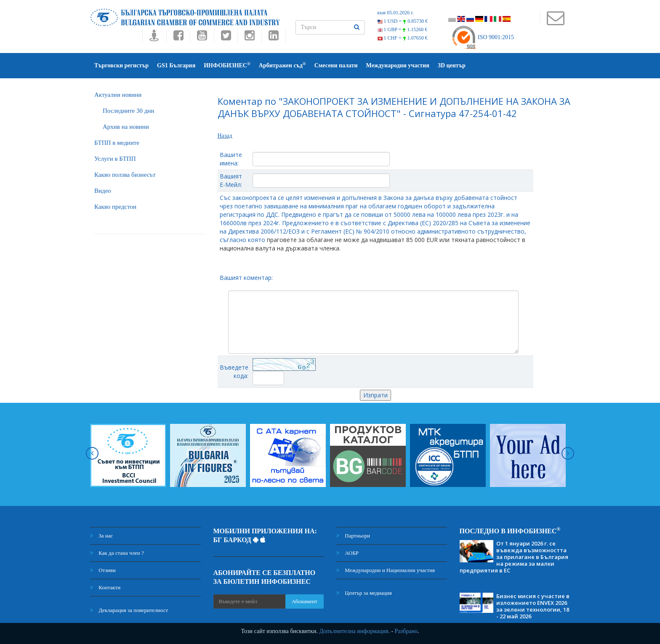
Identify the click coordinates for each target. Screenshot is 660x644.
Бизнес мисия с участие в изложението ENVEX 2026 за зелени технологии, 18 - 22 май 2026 (533, 606)
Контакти (105, 587)
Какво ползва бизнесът (125, 175)
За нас (101, 536)
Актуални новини (118, 95)
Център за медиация (364, 593)
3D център (452, 65)
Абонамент (305, 601)
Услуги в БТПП (115, 159)
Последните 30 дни (128, 111)
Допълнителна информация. (354, 631)
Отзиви (103, 570)
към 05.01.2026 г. (396, 13)
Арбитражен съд (282, 65)
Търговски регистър (121, 65)
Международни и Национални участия (386, 570)
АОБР (347, 553)
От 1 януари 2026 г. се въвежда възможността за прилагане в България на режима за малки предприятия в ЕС (514, 557)
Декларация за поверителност (129, 610)
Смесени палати (336, 65)
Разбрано (406, 631)
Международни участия (398, 65)
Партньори (353, 536)
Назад (225, 136)
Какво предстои (115, 207)
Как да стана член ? (117, 553)
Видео (103, 191)
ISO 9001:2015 (483, 37)
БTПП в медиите (117, 143)
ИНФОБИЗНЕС (227, 65)
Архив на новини (126, 127)
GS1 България (176, 65)
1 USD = (403, 21)
